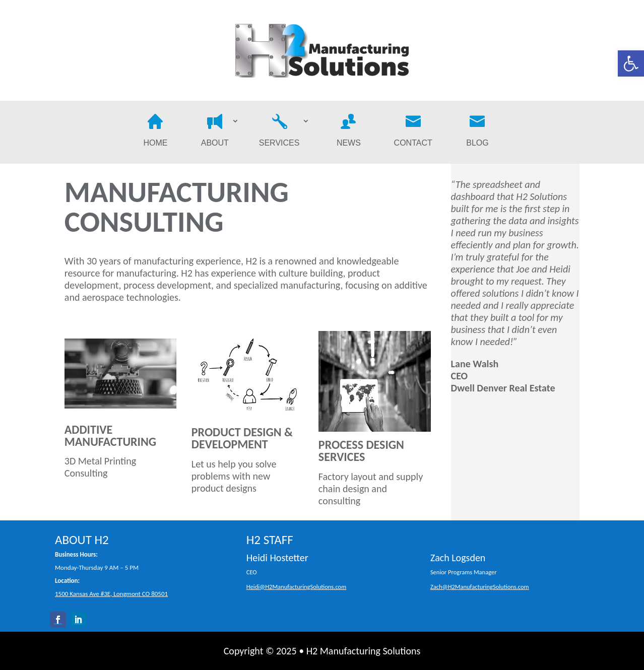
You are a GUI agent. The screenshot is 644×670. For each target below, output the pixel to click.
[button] (631, 63)
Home (155, 132)
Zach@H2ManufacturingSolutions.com (480, 587)
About (215, 132)
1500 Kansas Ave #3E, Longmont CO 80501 (111, 594)
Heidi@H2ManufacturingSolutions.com (296, 587)
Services (279, 132)
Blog (477, 132)
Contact (413, 132)
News (349, 132)
